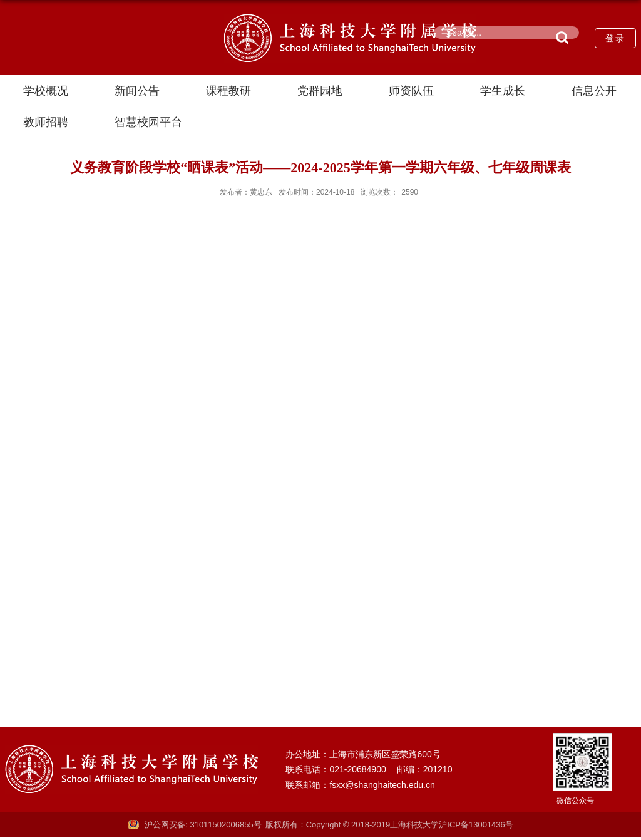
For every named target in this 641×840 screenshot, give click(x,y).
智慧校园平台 (148, 122)
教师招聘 (46, 122)
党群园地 (320, 91)
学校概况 (46, 91)
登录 (615, 38)
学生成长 (503, 91)
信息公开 (594, 91)
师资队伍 (411, 91)
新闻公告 (137, 91)
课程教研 (228, 91)
